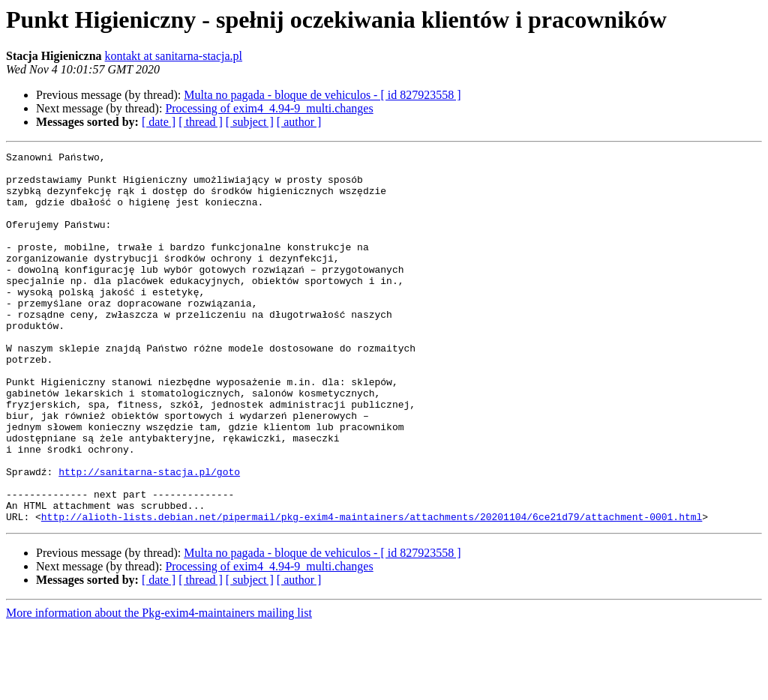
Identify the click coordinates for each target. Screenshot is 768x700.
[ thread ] (201, 122)
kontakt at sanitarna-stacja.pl (174, 56)
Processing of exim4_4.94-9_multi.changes (269, 108)
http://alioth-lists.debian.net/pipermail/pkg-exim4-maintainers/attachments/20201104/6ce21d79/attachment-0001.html (372, 591)
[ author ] (299, 122)
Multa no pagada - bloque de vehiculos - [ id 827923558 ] (322, 95)
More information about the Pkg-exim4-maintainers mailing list (159, 687)
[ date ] (159, 122)
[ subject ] (250, 122)
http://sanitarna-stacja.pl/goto (149, 537)
